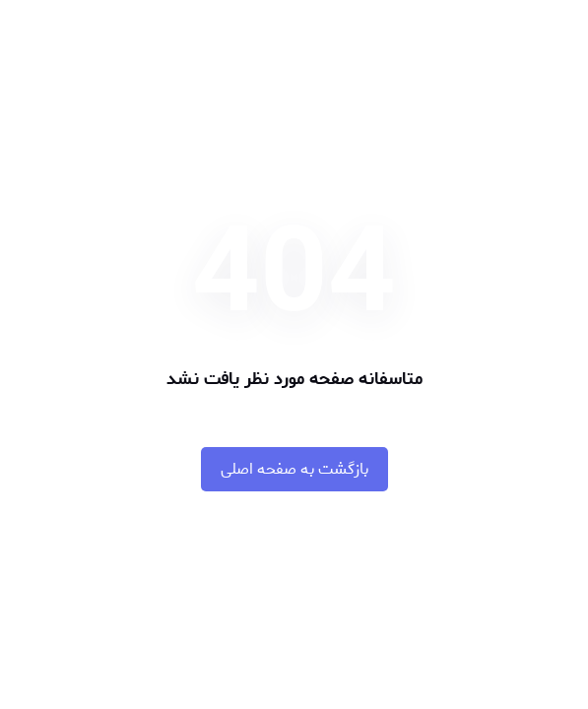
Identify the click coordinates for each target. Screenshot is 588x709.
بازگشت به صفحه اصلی (294, 469)
